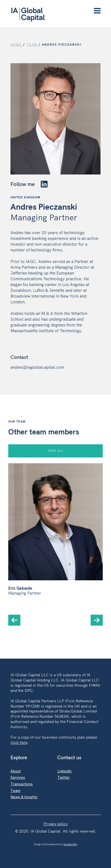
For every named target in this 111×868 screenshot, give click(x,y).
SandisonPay (70, 844)
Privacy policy (56, 824)
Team (15, 790)
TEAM (32, 45)
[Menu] (97, 11)
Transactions (22, 784)
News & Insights (24, 797)
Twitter (63, 777)
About (16, 771)
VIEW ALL (56, 451)
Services (18, 777)
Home (16, 45)
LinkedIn (64, 771)
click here (19, 742)
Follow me (29, 184)
